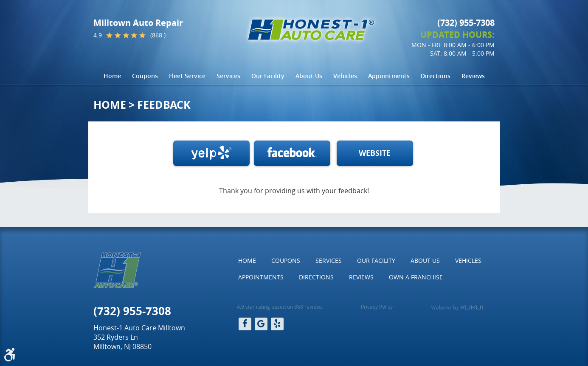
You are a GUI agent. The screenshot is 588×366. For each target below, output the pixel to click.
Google (261, 324)
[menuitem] (112, 76)
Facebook (292, 153)
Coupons (145, 76)
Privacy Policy (377, 307)
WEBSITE (375, 153)
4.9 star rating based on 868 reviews (280, 307)
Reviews (473, 76)
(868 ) (158, 35)
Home (112, 76)
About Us (309, 76)
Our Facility (268, 76)
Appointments (389, 76)
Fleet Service (187, 76)
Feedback (164, 105)
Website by (457, 308)
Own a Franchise (416, 277)
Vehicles (345, 76)
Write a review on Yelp (211, 153)
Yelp (277, 324)
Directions (436, 76)
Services (228, 76)
